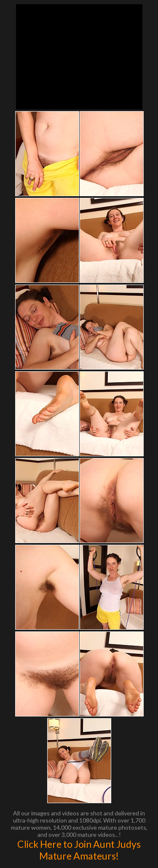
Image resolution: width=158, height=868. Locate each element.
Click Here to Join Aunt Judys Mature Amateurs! (79, 850)
